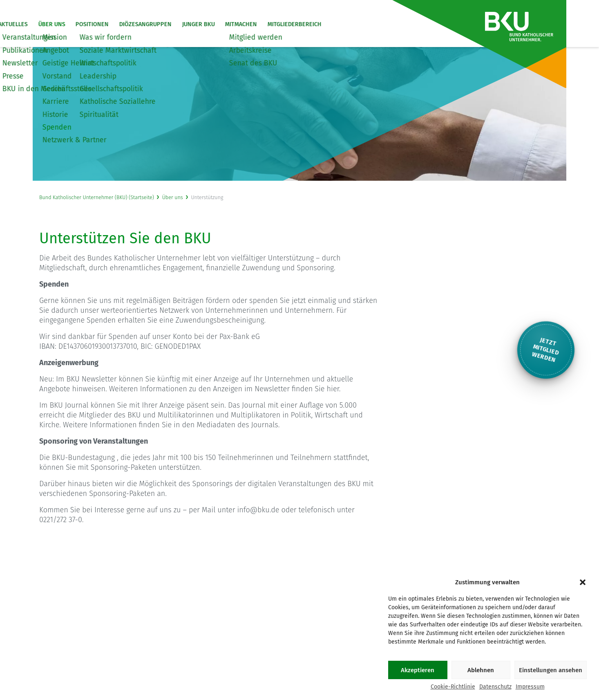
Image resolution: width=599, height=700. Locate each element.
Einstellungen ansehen (551, 670)
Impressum (530, 687)
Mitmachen (281, 25)
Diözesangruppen (185, 25)
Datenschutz (495, 687)
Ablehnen (481, 670)
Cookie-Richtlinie (453, 687)
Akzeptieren (418, 670)
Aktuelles (53, 25)
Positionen (132, 25)
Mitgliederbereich (334, 25)
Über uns (91, 25)
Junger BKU (238, 25)
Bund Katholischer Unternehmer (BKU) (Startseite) (97, 197)
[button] (583, 582)
